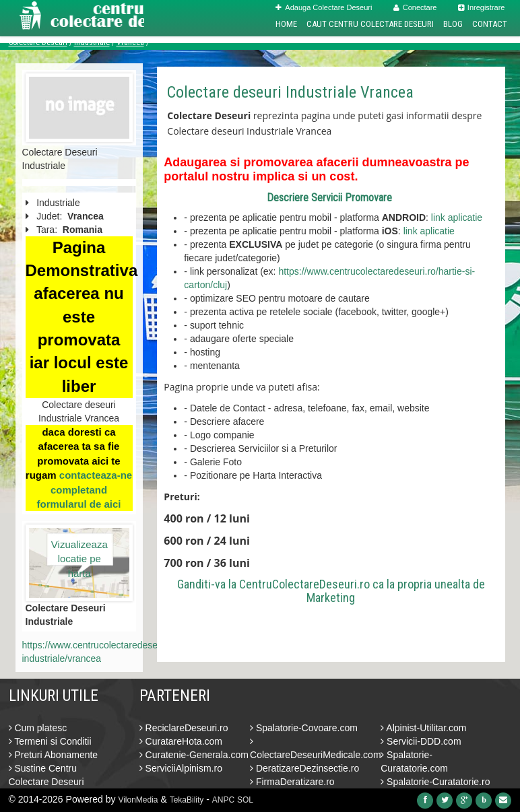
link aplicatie (457, 217)
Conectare (415, 7)
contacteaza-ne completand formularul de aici (84, 489)
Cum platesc (38, 728)
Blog (453, 24)
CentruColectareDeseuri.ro (304, 584)
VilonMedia (138, 800)
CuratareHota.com (181, 741)
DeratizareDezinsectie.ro (304, 768)
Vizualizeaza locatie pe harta (79, 552)
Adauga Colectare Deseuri (324, 7)
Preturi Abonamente (54, 755)
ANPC (223, 800)
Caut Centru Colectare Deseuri (370, 24)
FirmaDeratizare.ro (292, 782)
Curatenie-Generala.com (194, 755)
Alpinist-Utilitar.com (423, 728)
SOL (245, 800)
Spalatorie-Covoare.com (304, 728)
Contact (490, 24)
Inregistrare (482, 7)
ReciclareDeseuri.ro (184, 728)
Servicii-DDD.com (421, 741)
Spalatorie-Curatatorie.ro (435, 782)
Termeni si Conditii (50, 741)
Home (286, 24)
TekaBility (187, 800)
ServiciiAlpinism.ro (181, 768)
